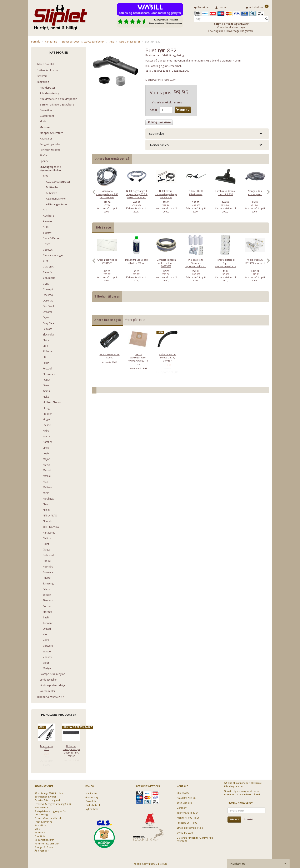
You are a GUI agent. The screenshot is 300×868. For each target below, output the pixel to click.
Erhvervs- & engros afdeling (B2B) (53, 803)
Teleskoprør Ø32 (47, 747)
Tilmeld (234, 819)
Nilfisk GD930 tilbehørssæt (196, 192)
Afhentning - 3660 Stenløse (49, 792)
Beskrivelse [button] (156, 133)
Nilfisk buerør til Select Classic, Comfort (167, 357)
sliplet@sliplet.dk (193, 827)
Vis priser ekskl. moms (167, 102)
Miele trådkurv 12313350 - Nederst (255, 261)
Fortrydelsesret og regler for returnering (50, 812)
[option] (107, 193)
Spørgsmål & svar (44, 846)
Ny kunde (40, 832)
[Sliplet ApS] (60, 16)
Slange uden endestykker (255, 192)
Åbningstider (42, 850)
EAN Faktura (41, 807)
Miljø (37, 828)
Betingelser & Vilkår (45, 796)
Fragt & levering (43, 821)
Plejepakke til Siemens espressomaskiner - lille (196, 264)
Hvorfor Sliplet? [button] (159, 144)
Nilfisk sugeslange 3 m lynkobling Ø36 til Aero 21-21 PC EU (137, 193)
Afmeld (248, 819)
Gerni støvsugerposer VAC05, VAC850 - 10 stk (138, 358)
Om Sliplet (40, 835)
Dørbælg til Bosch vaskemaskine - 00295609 (166, 262)
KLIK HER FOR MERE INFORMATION (167, 71)
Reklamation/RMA (44, 839)
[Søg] (266, 18)
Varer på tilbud (135, 319)
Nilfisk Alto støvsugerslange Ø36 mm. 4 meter (107, 193)
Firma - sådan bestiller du (48, 817)
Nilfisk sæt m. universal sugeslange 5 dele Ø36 (166, 193)
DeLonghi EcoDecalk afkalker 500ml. (137, 261)
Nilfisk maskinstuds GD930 (110, 355)
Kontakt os (40, 825)
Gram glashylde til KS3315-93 (107, 261)
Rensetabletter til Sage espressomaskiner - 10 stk (225, 264)
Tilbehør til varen (107, 296)
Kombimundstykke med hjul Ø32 (225, 192)
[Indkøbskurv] (257, 7)
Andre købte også (108, 319)
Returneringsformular (47, 843)
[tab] (207, 133)
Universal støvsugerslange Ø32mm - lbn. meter (71, 750)
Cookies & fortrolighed (47, 800)
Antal (154, 109)
